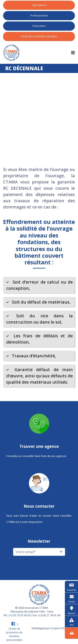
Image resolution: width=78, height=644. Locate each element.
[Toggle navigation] (73, 53)
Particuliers (39, 26)
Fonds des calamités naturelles (39, 36)
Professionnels (39, 16)
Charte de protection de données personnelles (14, 634)
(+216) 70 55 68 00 (20, 615)
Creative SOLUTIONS (63, 628)
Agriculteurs (39, 5)
